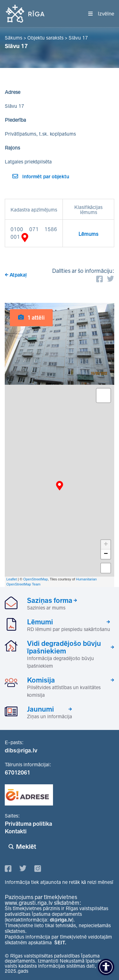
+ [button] (106, 545)
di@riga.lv (61, 920)
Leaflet (12, 579)
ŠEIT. (60, 943)
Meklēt (26, 847)
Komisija (41, 680)
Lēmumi (40, 622)
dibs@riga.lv (21, 750)
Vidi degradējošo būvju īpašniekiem (64, 647)
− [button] (106, 554)
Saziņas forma (50, 600)
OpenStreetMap (36, 579)
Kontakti (16, 831)
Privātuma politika (28, 824)
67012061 (17, 773)
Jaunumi (40, 709)
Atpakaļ (18, 275)
